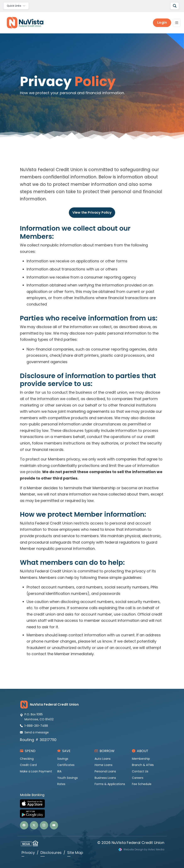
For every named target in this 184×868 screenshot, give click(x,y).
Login (162, 23)
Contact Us (140, 771)
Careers (138, 778)
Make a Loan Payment (36, 771)
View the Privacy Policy (92, 212)
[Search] (175, 6)
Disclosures (51, 853)
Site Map (75, 853)
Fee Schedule (142, 784)
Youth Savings (68, 778)
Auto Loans (103, 759)
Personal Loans (105, 771)
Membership (141, 759)
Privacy (28, 853)
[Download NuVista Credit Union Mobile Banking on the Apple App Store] (92, 804)
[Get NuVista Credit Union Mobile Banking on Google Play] (92, 814)
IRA (59, 771)
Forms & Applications (110, 784)
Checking (27, 759)
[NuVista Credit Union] (23, 23)
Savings (63, 759)
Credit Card (28, 765)
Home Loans (104, 765)
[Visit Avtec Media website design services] (141, 850)
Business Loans (105, 778)
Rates (61, 784)
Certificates (66, 765)
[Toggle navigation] (16, 6)
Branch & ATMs (143, 765)
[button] (24, 825)
